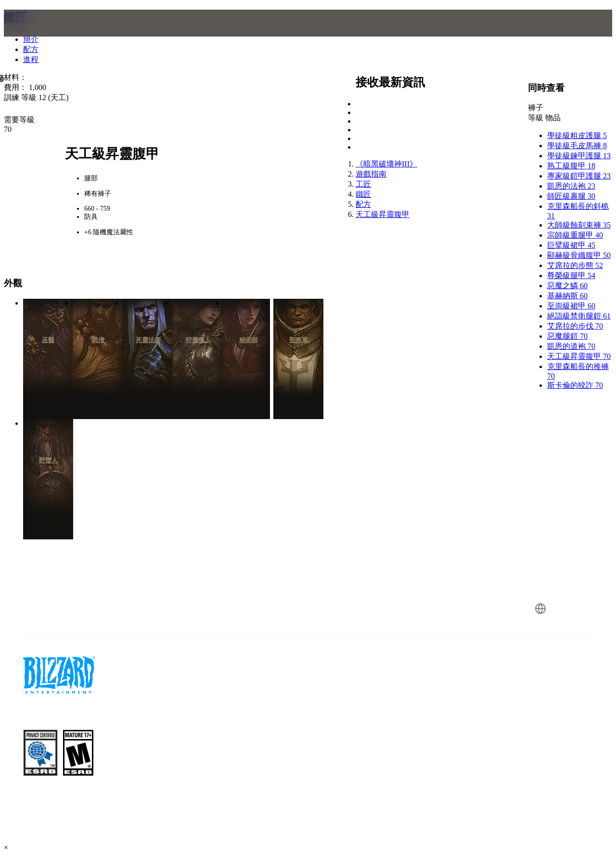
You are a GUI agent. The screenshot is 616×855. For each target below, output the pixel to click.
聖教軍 (299, 340)
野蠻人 (48, 460)
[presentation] (41, 35)
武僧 (98, 340)
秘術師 (249, 340)
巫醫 (48, 340)
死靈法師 (148, 340)
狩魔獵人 (198, 340)
